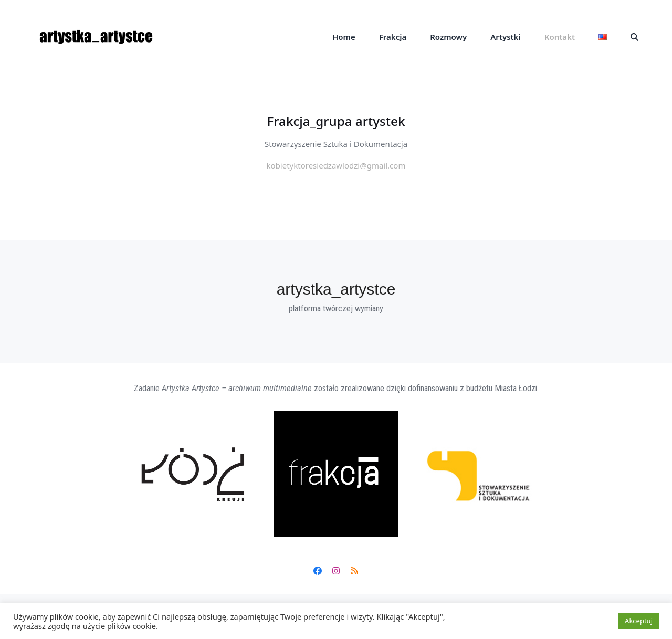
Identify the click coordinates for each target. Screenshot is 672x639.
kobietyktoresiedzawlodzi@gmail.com (336, 165)
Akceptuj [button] (639, 621)
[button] (634, 37)
